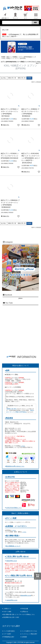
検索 (35, 23)
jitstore (20, 298)
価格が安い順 (12, 78)
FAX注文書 (25, 609)
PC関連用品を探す (9, 637)
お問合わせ (25, 612)
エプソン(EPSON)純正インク (27, 57)
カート (26, 15)
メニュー (36, 15)
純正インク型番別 (12, 57)
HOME (3, 57)
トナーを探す (7, 634)
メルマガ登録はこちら (28, 614)
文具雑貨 (24, 637)
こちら (23, 446)
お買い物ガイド (5, 15)
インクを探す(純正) (9, 631)
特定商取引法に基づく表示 (11, 617)
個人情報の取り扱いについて (12, 614)
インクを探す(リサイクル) (29, 631)
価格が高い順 (22, 78)
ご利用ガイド (7, 609)
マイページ (15, 15)
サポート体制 (7, 612)
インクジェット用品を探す (29, 634)
